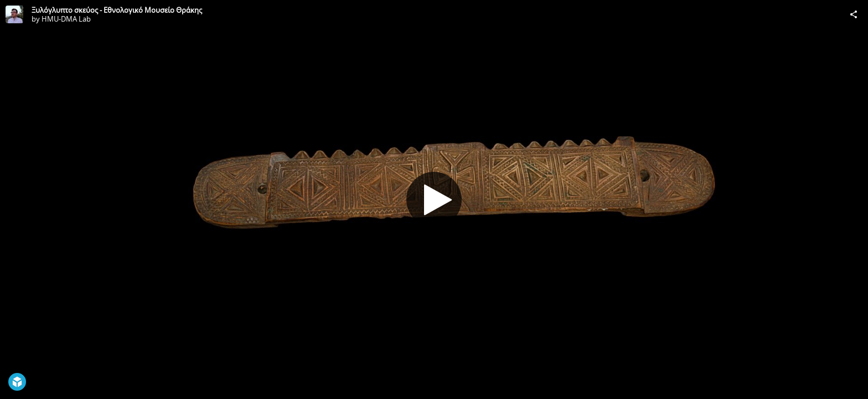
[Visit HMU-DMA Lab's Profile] (14, 14)
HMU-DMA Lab (66, 19)
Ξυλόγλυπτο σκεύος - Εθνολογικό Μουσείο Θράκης (117, 10)
